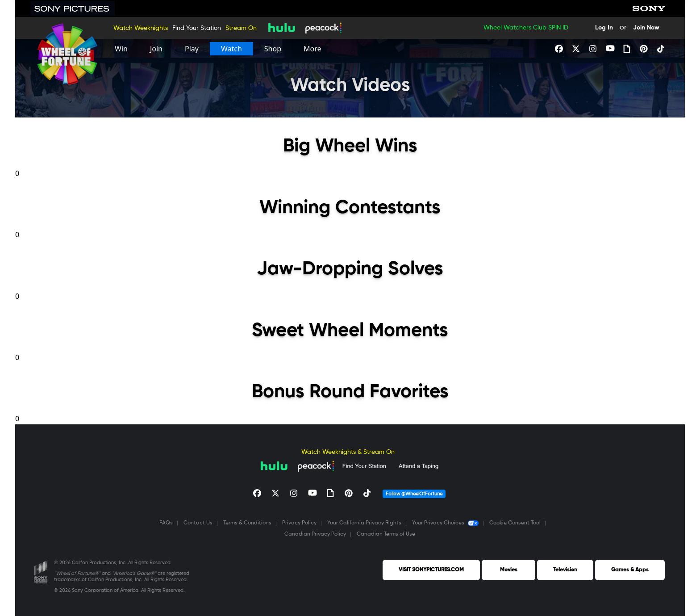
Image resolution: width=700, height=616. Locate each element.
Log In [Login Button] (604, 28)
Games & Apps (630, 570)
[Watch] (231, 49)
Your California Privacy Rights (364, 523)
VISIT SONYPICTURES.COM (431, 570)
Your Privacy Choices (445, 523)
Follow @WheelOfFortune (414, 494)
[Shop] (273, 49)
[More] (312, 49)
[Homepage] (68, 54)
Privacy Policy (299, 523)
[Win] (121, 49)
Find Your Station (197, 28)
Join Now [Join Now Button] (646, 28)
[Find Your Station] (364, 466)
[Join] (156, 49)
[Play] (192, 49)
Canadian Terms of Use (386, 534)
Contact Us (198, 523)
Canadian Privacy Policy (315, 534)
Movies (509, 570)
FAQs (166, 523)
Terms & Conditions (247, 523)
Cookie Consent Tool (515, 523)
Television (565, 570)
